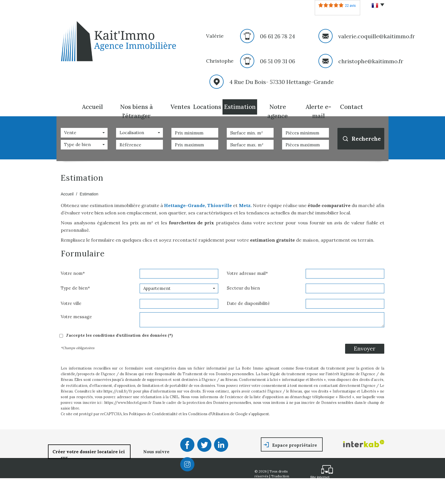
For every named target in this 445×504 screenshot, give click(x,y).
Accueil (92, 107)
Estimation (240, 107)
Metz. (244, 205)
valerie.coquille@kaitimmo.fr (377, 36)
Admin (282, 496)
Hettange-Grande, (185, 205)
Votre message (76, 317)
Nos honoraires (267, 491)
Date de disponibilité (248, 303)
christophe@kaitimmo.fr (371, 61)
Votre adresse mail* (247, 273)
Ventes (180, 107)
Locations (207, 107)
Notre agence (278, 111)
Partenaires (264, 496)
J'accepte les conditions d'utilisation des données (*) (119, 335)
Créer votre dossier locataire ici (89, 452)
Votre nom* (73, 273)
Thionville (220, 205)
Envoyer (365, 349)
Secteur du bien (243, 288)
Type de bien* (75, 288)
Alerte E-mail (318, 111)
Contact (351, 107)
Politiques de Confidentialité (153, 414)
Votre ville (71, 303)
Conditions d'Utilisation (209, 414)
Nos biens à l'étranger (137, 111)
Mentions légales (282, 486)
